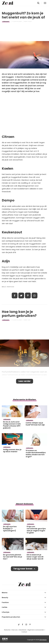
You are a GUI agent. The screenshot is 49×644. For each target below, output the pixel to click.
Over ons (15, 630)
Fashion (5, 602)
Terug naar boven (23, 569)
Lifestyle (6, 612)
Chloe (30, 21)
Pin (28, 295)
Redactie (7, 630)
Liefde (5, 607)
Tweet (21, 295)
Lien (29, 320)
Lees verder (25, 381)
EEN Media (43, 640)
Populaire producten (11, 617)
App (35, 295)
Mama (5, 593)
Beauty (5, 598)
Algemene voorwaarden (36, 630)
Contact (24, 632)
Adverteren (23, 630)
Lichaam (6, 21)
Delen (15, 295)
